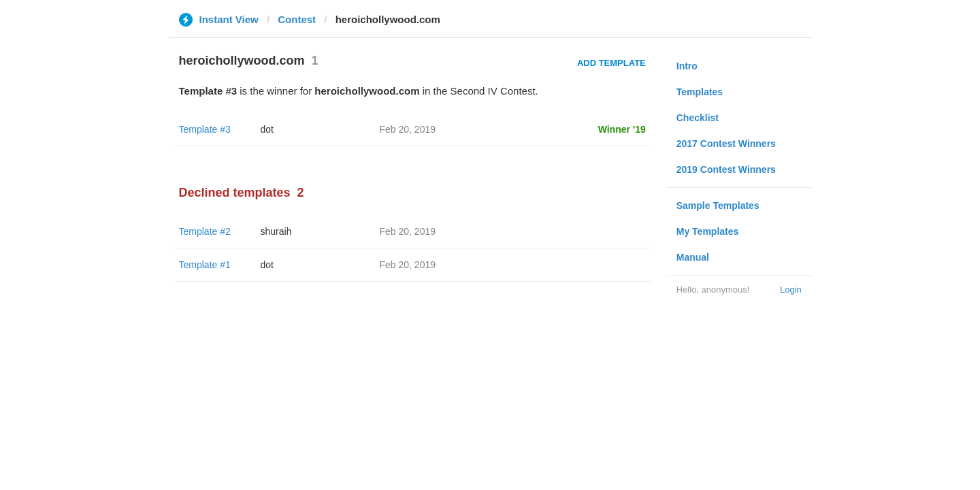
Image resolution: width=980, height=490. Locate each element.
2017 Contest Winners (726, 144)
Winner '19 (622, 129)
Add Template (611, 63)
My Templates (708, 231)
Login (791, 290)
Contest (297, 19)
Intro (687, 66)
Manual (693, 257)
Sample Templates (718, 206)
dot (267, 129)
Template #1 (205, 265)
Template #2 (205, 231)
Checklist (698, 118)
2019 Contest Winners (726, 169)
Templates (700, 92)
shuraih (276, 231)
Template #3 (205, 129)
